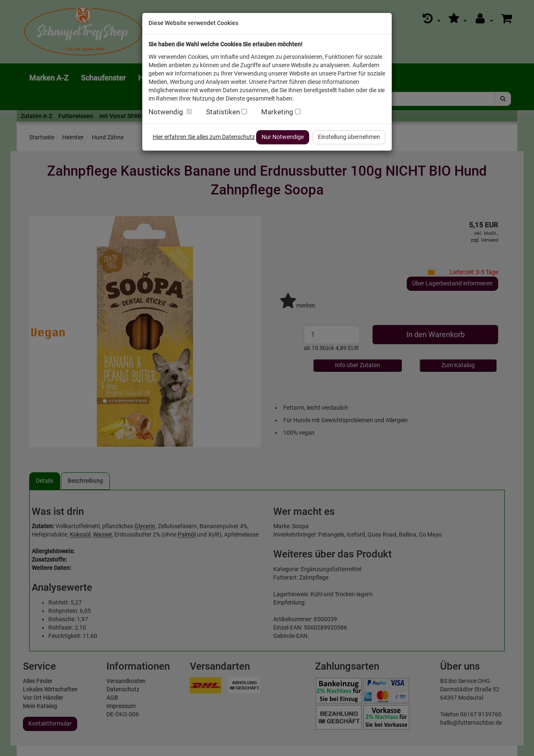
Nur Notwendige (283, 137)
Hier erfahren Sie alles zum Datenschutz (204, 137)
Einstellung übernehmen (349, 137)
